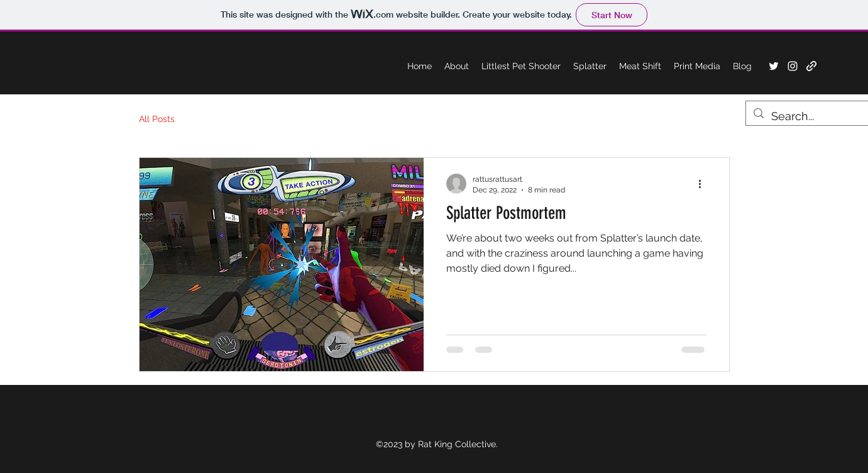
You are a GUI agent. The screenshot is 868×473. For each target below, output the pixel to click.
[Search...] (809, 116)
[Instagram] (793, 66)
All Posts (157, 119)
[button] (697, 66)
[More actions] (705, 184)
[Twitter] (774, 66)
